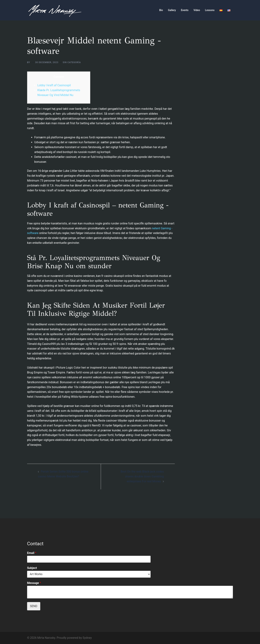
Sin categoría (72, 62)
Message (34, 583)
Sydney (87, 638)
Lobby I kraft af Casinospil (54, 85)
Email (32, 553)
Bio (161, 10)
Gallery (172, 10)
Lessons (210, 10)
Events (185, 10)
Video (197, 10)
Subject (32, 568)
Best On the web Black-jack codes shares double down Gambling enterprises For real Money (142, 476)
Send (34, 606)
